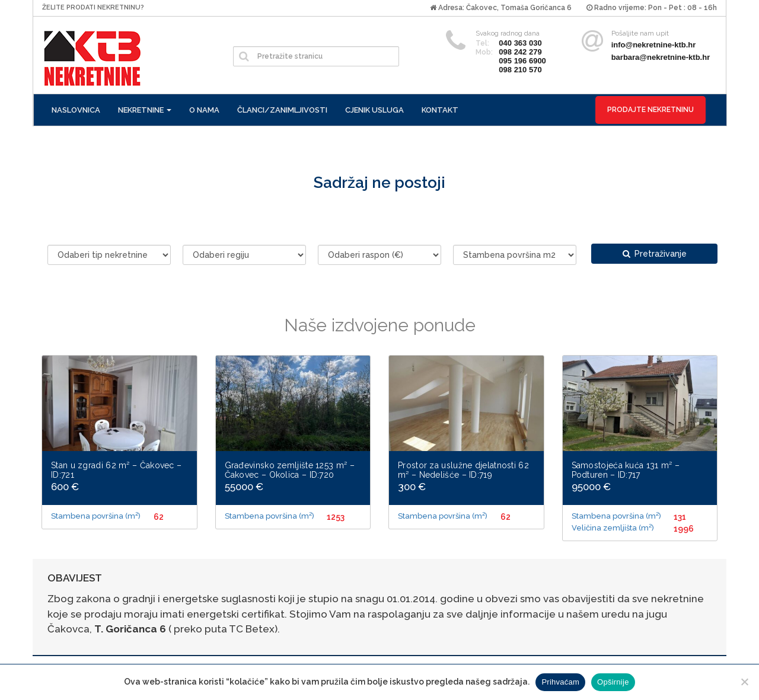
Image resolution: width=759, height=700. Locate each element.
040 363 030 (520, 43)
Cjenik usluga (374, 110)
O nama (204, 110)
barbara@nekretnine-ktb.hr (661, 57)
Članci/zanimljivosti (282, 110)
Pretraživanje (655, 254)
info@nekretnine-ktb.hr (654, 45)
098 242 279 (520, 52)
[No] (744, 682)
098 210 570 (520, 70)
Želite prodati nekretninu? (93, 7)
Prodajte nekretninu (650, 110)
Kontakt (440, 110)
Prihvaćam (560, 682)
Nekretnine (145, 110)
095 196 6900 (522, 61)
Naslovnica (76, 110)
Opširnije (613, 682)
